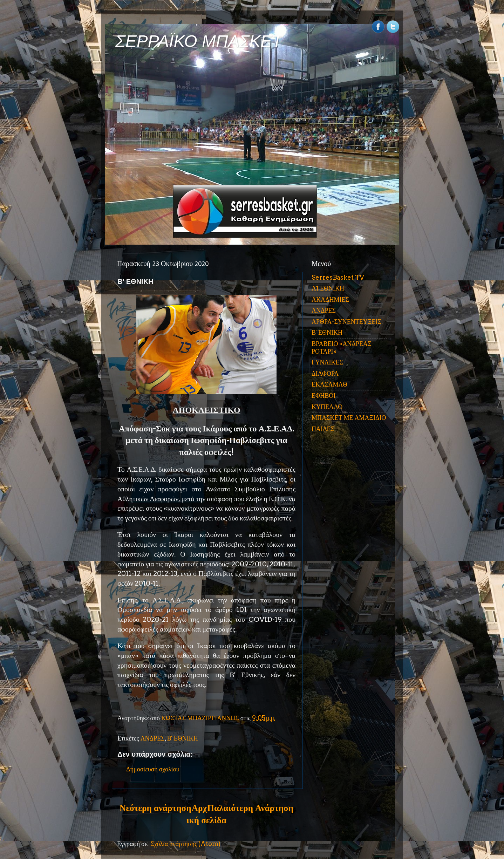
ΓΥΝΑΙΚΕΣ (327, 362)
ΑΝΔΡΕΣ (153, 738)
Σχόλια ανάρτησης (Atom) (185, 844)
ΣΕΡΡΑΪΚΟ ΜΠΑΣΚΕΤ (199, 41)
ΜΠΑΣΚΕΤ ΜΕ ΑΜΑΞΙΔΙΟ (349, 418)
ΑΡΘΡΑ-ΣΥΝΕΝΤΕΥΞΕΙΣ (346, 322)
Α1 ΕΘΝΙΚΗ (328, 288)
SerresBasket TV (338, 277)
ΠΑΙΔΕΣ (323, 429)
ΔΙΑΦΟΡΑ (325, 373)
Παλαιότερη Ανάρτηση (250, 808)
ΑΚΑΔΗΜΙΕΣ (330, 299)
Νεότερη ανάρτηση (155, 808)
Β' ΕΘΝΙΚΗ (183, 738)
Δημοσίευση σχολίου (153, 769)
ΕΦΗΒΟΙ (323, 396)
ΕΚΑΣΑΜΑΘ (329, 384)
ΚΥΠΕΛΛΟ (327, 407)
